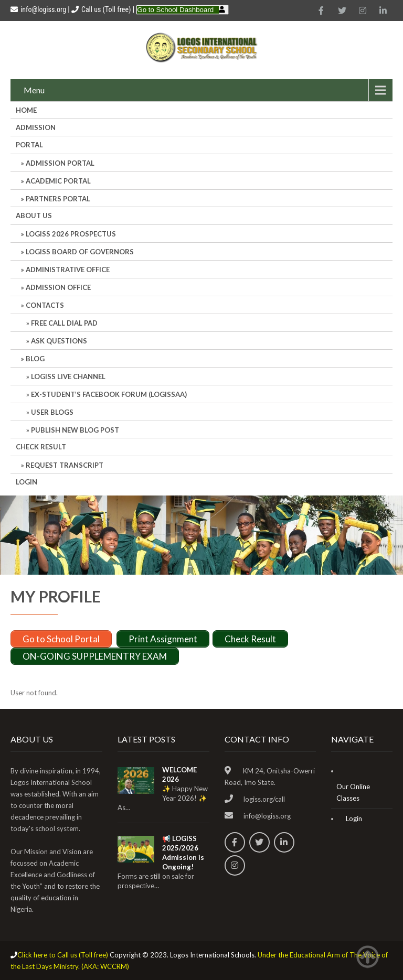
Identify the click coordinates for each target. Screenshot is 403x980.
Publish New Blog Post (75, 430)
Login (26, 482)
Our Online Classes (353, 792)
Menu (34, 90)
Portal (29, 145)
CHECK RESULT (41, 447)
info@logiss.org (38, 9)
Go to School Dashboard (175, 10)
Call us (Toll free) (106, 9)
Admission (36, 127)
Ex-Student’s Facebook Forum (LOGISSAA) (109, 394)
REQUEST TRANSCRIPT (65, 465)
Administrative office (68, 270)
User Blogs (52, 412)
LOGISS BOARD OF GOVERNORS (80, 252)
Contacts (45, 305)
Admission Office (58, 287)
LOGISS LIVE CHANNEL (68, 376)
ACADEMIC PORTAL (58, 181)
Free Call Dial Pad (64, 323)
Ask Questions (59, 341)
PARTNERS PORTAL (58, 199)
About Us (34, 216)
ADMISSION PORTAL (60, 163)
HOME (26, 110)
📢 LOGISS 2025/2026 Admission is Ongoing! (183, 853)
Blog (35, 359)
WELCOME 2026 (179, 774)
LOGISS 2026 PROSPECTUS (71, 234)
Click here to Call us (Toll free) (63, 955)
